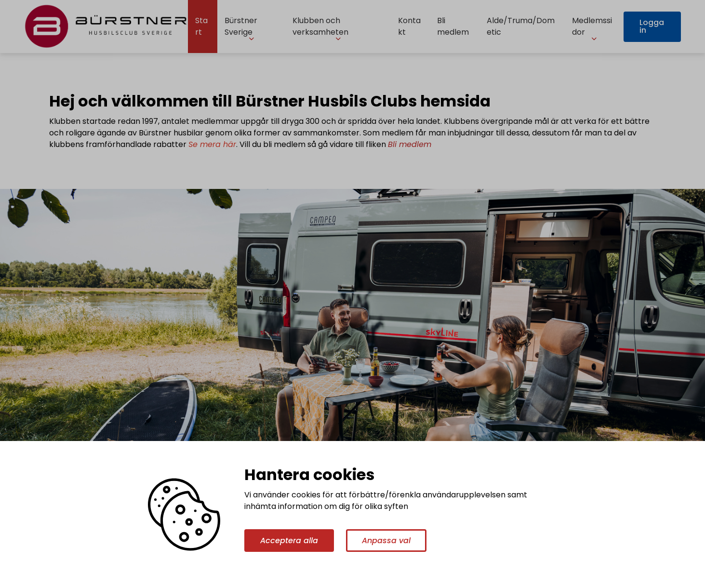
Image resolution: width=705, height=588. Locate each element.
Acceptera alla (289, 541)
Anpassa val (386, 541)
